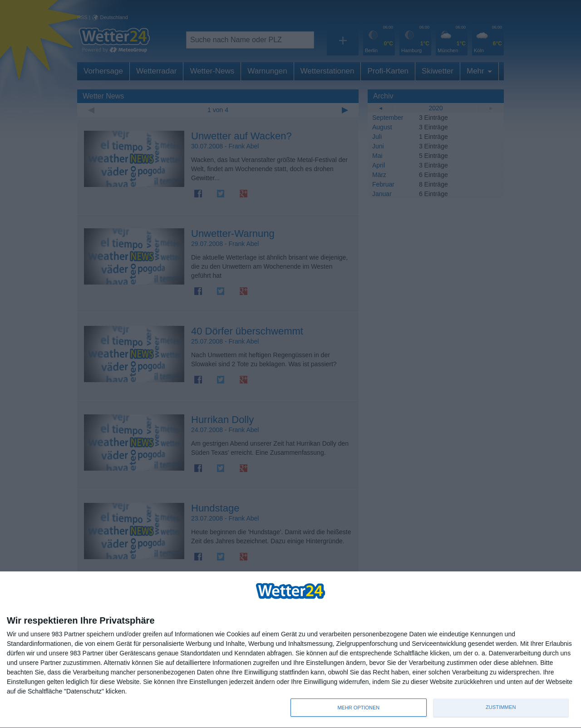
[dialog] (290, 650)
